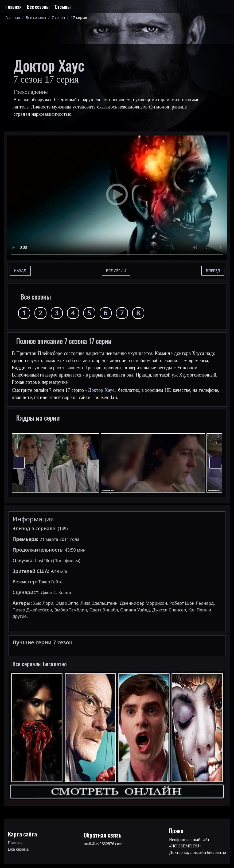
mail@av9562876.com (103, 844)
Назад (20, 271)
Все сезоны (38, 7)
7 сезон (58, 18)
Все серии (116, 271)
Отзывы (63, 7)
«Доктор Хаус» (101, 390)
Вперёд (213, 271)
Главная (13, 7)
